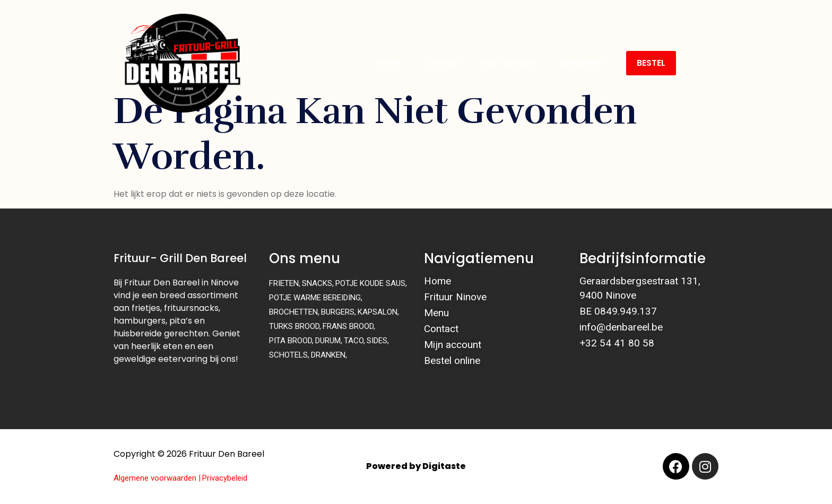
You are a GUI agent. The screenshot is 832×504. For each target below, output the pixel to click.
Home (390, 63)
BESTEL (651, 63)
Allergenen (582, 63)
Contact (442, 63)
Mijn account (510, 63)
